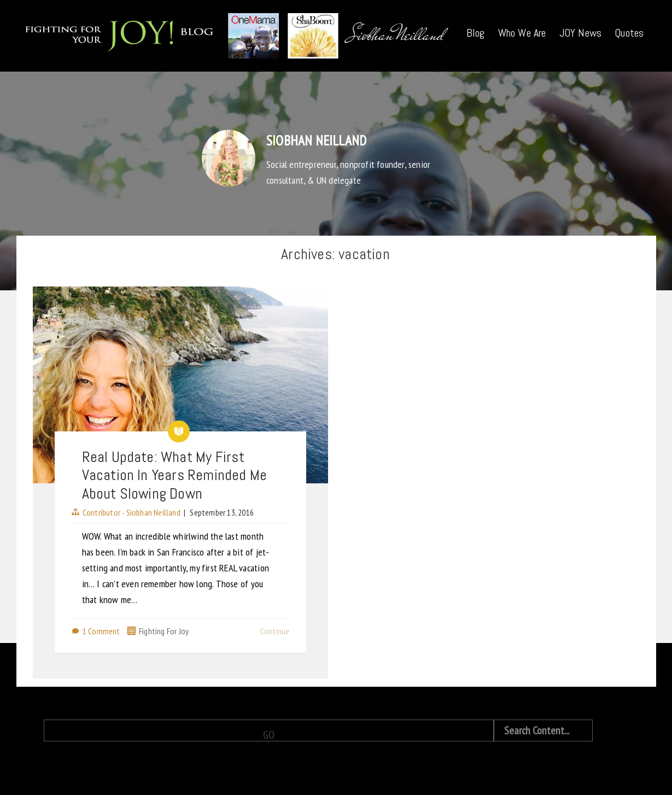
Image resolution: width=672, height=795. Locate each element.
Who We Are (522, 33)
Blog (476, 33)
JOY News (581, 33)
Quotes (629, 33)
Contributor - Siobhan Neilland (132, 512)
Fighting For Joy (164, 631)
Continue (275, 631)
